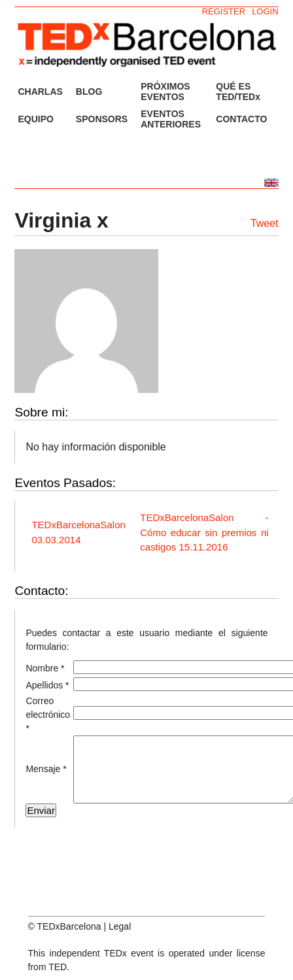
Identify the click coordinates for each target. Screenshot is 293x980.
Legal (120, 926)
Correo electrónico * (48, 715)
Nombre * (45, 668)
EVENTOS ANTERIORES (171, 119)
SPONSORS (102, 119)
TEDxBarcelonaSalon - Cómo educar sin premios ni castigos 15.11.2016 (204, 532)
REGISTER (224, 11)
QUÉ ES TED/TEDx (238, 92)
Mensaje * (46, 769)
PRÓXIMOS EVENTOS (165, 92)
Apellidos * (47, 685)
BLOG (89, 92)
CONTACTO (241, 119)
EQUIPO (35, 119)
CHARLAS (40, 92)
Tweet (265, 223)
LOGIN (265, 11)
